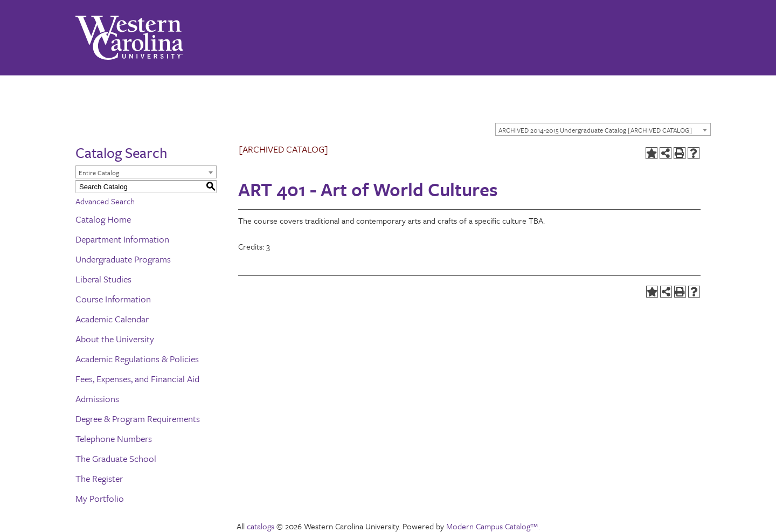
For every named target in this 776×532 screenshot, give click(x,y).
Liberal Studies (103, 279)
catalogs (261, 526)
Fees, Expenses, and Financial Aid (137, 379)
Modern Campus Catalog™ (492, 526)
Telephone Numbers (114, 438)
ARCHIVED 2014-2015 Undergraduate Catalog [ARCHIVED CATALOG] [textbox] (595, 130)
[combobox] (603, 129)
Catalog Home (103, 219)
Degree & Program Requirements (138, 419)
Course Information (113, 299)
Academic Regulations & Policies (137, 359)
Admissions (97, 399)
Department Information (122, 239)
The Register (99, 478)
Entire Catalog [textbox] (99, 172)
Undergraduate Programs (123, 259)
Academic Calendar (112, 319)
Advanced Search (105, 201)
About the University (115, 339)
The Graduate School (116, 458)
